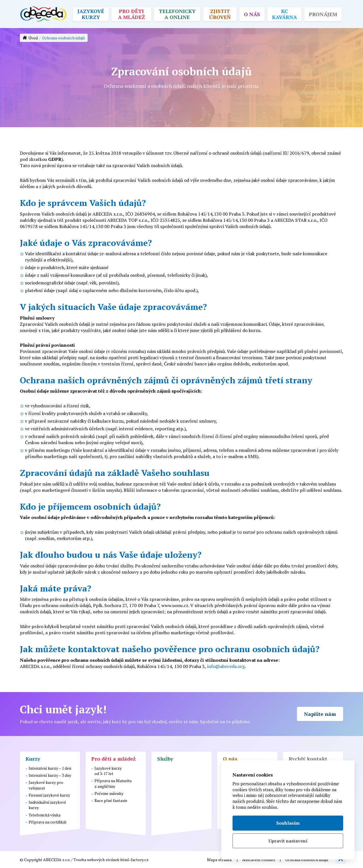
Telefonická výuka (45, 815)
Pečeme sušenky (109, 793)
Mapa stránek (220, 860)
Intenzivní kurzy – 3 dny (50, 775)
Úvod (33, 38)
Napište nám (320, 714)
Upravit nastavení (288, 841)
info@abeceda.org (226, 666)
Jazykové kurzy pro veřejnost (46, 785)
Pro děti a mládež (131, 14)
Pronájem (323, 14)
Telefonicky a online (177, 14)
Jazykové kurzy (91, 14)
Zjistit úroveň (220, 14)
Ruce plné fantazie (111, 800)
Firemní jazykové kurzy (49, 795)
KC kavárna (284, 14)
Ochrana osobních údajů (307, 860)
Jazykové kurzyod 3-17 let (108, 771)
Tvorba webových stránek (96, 860)
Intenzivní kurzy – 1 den (50, 768)
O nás (252, 14)
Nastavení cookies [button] (259, 860)
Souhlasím (288, 823)
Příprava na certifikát (48, 822)
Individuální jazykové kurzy (47, 805)
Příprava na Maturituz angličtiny (113, 783)
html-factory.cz (134, 860)
